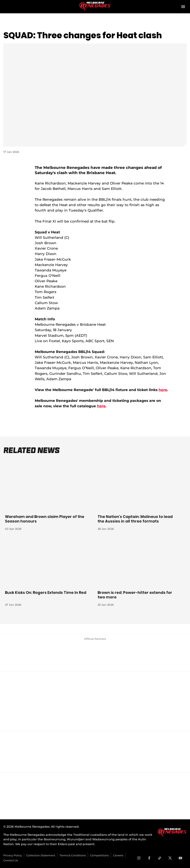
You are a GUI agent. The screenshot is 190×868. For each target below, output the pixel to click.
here (163, 390)
